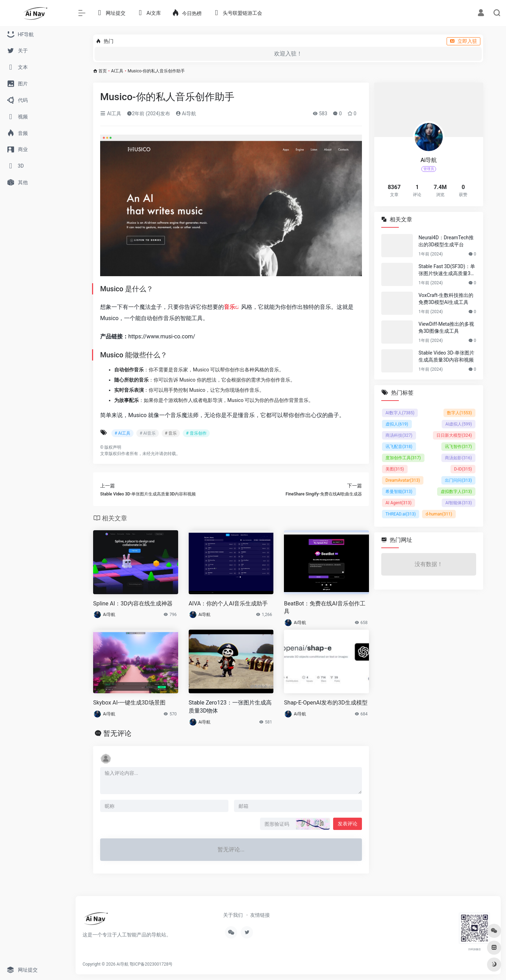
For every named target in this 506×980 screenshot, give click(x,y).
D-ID (463, 469)
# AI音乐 (147, 433)
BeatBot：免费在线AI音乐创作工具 (325, 608)
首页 (103, 71)
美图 (395, 469)
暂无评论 (117, 733)
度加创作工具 (403, 458)
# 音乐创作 (196, 433)
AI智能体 (459, 503)
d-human (439, 514)
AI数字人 (400, 413)
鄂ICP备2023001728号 (151, 964)
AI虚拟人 (459, 424)
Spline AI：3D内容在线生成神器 (133, 603)
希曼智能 (399, 492)
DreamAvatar (403, 480)
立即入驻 (463, 41)
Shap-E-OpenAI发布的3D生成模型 (326, 703)
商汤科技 (399, 435)
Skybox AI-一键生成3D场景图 (129, 703)
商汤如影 (458, 458)
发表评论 (348, 824)
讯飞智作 (458, 447)
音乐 (229, 307)
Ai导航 (186, 113)
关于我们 (233, 915)
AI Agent (398, 503)
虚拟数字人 (456, 492)
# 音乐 (171, 433)
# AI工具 (122, 433)
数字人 (459, 413)
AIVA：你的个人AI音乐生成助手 (228, 603)
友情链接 (260, 915)
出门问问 (458, 480)
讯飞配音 (399, 447)
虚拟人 (397, 424)
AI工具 (117, 71)
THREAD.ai (401, 514)
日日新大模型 (454, 435)
